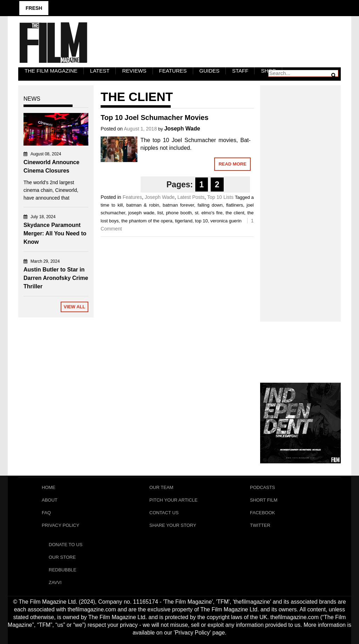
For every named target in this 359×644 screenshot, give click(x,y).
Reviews (134, 71)
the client (235, 213)
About (50, 500)
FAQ (46, 513)
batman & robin (143, 205)
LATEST (100, 71)
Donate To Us (66, 545)
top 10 (201, 221)
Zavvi (55, 582)
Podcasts (263, 487)
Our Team (161, 487)
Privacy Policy (60, 525)
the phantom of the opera (147, 221)
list (160, 213)
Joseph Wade (182, 129)
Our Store (62, 557)
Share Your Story (173, 525)
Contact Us (164, 513)
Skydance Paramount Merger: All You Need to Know (55, 233)
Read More (232, 164)
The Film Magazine (51, 71)
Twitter (260, 525)
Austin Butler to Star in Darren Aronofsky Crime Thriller (56, 278)
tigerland (184, 221)
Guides (210, 71)
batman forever (178, 205)
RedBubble (63, 570)
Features (173, 71)
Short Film (264, 500)
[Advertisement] (300, 196)
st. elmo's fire (209, 213)
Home (49, 487)
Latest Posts (191, 197)
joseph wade (141, 213)
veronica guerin (226, 221)
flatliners (235, 205)
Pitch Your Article (174, 500)
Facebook (263, 513)
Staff (240, 71)
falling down (210, 205)
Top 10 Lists (220, 197)
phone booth (179, 213)
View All (75, 307)
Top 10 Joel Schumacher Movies (155, 118)
